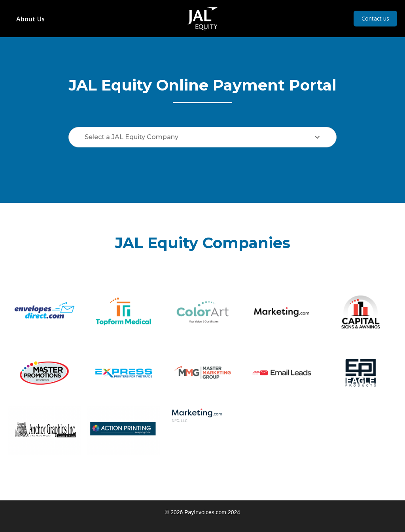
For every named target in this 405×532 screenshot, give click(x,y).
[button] (202, 137)
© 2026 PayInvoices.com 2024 (202, 512)
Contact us (375, 18)
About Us (30, 19)
